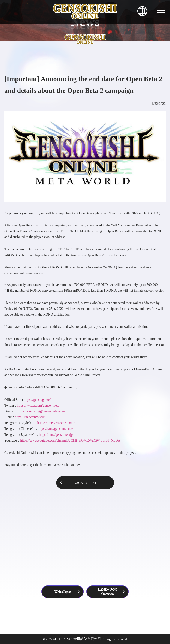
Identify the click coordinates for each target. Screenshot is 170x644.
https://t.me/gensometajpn (57, 435)
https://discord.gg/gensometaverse (41, 411)
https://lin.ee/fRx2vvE (30, 417)
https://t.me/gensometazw (55, 429)
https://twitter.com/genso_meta (38, 405)
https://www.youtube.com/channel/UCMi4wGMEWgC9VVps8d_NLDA (70, 440)
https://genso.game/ (37, 400)
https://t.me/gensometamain (56, 423)
